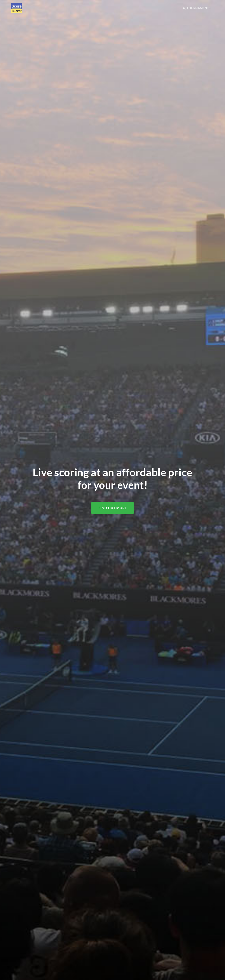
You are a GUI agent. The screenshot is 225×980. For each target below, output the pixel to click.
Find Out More (112, 508)
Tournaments (197, 8)
